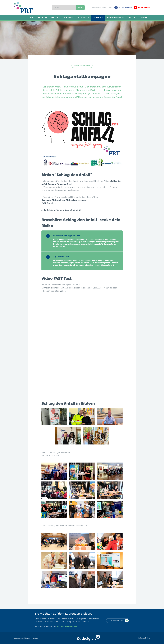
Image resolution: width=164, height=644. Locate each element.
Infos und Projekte (116, 18)
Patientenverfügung (99, 7)
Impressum (35, 638)
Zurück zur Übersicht (82, 66)
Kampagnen (98, 18)
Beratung (56, 18)
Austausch (69, 18)
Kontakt (145, 18)
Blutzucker (83, 18)
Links (110, 7)
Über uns (133, 18)
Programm (43, 18)
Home (31, 18)
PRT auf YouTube (142, 8)
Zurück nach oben (144, 638)
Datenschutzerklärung (22, 638)
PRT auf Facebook (123, 8)
